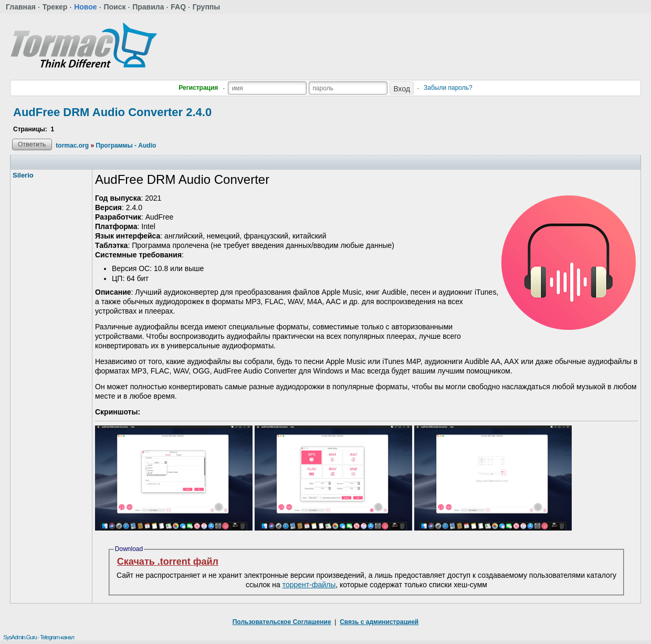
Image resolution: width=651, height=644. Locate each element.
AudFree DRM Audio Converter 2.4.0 (112, 112)
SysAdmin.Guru (20, 637)
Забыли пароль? (448, 88)
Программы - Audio (126, 146)
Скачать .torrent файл (168, 562)
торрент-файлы (309, 585)
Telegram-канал (57, 637)
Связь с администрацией (379, 622)
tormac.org (72, 146)
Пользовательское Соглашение (282, 622)
